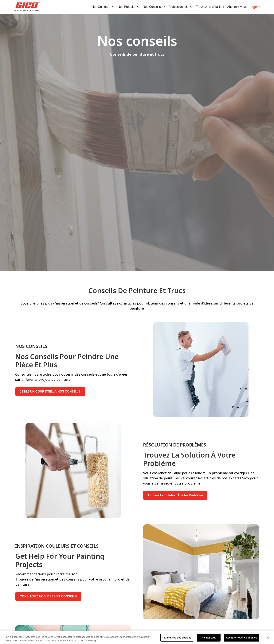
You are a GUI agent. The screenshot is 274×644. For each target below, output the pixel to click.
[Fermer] (268, 639)
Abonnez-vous (237, 7)
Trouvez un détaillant (210, 7)
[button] (103, 7)
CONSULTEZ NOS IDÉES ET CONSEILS (48, 596)
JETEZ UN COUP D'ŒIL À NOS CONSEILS (50, 391)
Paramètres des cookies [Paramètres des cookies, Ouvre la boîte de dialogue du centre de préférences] (177, 639)
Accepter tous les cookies (241, 639)
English (255, 7)
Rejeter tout (209, 639)
